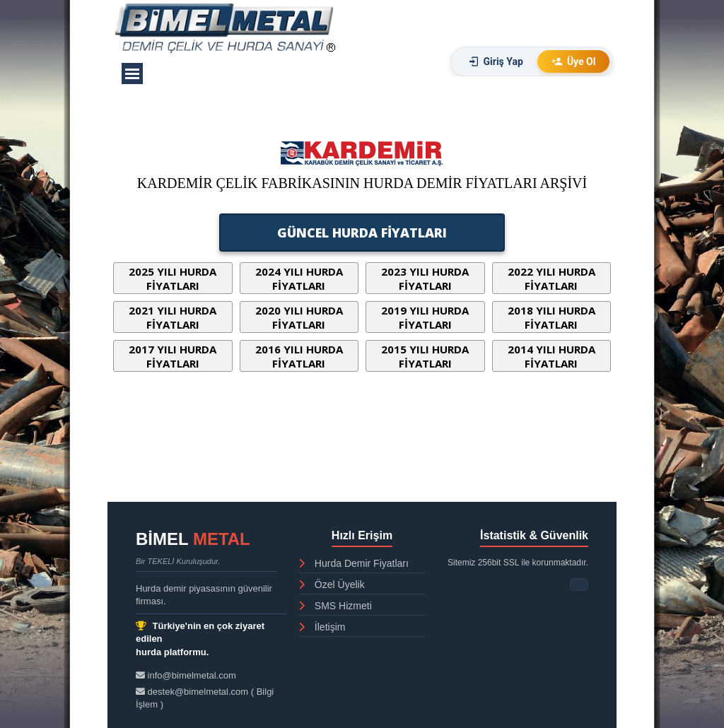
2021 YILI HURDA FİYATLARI (173, 317)
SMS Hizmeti (335, 606)
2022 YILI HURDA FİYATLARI (551, 278)
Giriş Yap (496, 61)
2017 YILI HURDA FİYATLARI (173, 356)
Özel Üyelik (332, 585)
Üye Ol (574, 61)
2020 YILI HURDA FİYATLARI (299, 317)
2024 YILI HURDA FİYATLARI (299, 278)
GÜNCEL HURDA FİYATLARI (362, 233)
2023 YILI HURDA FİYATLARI (425, 278)
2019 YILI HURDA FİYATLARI (425, 317)
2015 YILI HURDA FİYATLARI (425, 356)
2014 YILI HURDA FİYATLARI (551, 356)
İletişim (322, 627)
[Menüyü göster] (132, 74)
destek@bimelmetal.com (193, 692)
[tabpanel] (362, 192)
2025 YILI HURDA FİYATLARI (173, 278)
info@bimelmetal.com (186, 675)
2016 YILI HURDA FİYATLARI (299, 356)
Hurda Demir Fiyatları (354, 563)
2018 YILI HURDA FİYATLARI (551, 317)
